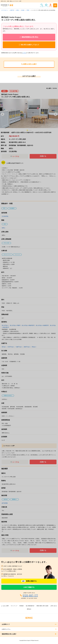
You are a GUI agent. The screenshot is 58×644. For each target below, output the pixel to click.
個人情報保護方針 (30, 606)
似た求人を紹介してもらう (30, 45)
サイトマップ (14, 606)
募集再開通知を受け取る (30, 37)
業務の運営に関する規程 (42, 606)
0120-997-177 (30, 595)
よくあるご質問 (5, 606)
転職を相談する (29, 581)
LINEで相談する (29, 587)
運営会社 (29, 609)
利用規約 (22, 606)
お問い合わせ (54, 606)
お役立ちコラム (6, 629)
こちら (24, 53)
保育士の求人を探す (30, 64)
